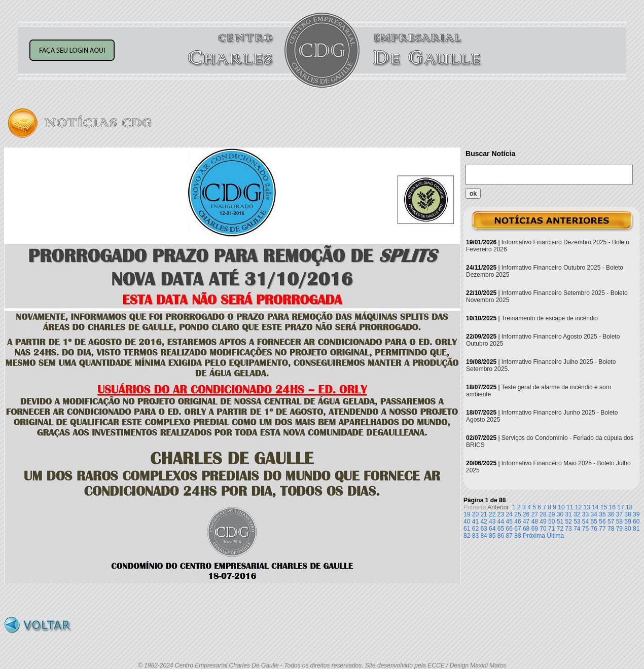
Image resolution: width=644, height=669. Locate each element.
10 (561, 507)
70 (543, 529)
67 (517, 529)
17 (620, 507)
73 (568, 529)
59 (628, 522)
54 (585, 522)
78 (611, 529)
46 (517, 522)
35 (602, 514)
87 (509, 536)
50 (551, 522)
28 (543, 514)
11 (570, 507)
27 (535, 514)
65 (501, 529)
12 (578, 507)
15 (604, 507)
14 (595, 507)
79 (619, 529)
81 (636, 529)
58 (619, 522)
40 (467, 522)
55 (594, 522)
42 (484, 522)
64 (492, 529)
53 (577, 522)
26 (526, 514)
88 (517, 536)
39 (636, 514)
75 (585, 529)
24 (509, 514)
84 (484, 536)
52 (568, 522)
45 (509, 522)
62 (475, 529)
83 (475, 536)
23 (501, 514)
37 (619, 514)
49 (543, 522)
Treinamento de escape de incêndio (550, 318)
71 (551, 529)
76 (594, 529)
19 (467, 514)
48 (535, 522)
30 (560, 514)
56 (602, 522)
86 (501, 536)
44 (501, 522)
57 (611, 522)
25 (517, 514)
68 (526, 529)
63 (484, 529)
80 (628, 529)
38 (628, 514)
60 (636, 522)
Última (555, 536)
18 (629, 507)
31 (568, 514)
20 (475, 514)
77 (602, 529)
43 (492, 522)
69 (535, 529)
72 (560, 529)
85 (492, 536)
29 (551, 514)
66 (509, 529)
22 (492, 514)
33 (585, 514)
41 (475, 522)
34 (594, 514)
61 (467, 529)
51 (560, 522)
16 (612, 507)
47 (526, 522)
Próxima (534, 536)
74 (577, 529)
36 (611, 514)
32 (577, 514)
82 (467, 536)
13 (586, 507)
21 (484, 514)
